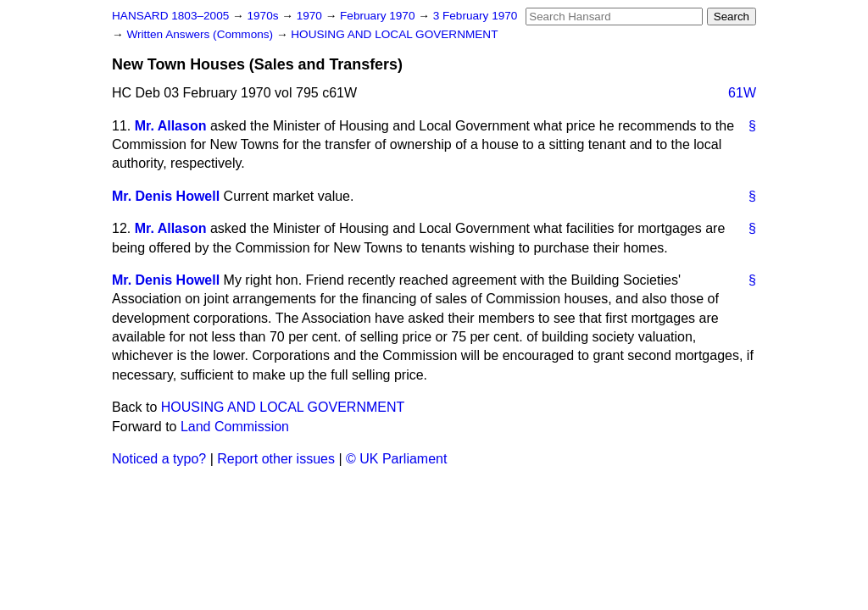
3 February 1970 (476, 16)
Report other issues (276, 459)
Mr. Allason (171, 126)
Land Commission (235, 427)
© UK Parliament (396, 459)
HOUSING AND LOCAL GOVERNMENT (394, 34)
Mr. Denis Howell (166, 196)
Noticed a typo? (159, 459)
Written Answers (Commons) (201, 34)
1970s (264, 16)
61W (742, 93)
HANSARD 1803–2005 (170, 16)
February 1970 (379, 16)
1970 (311, 16)
